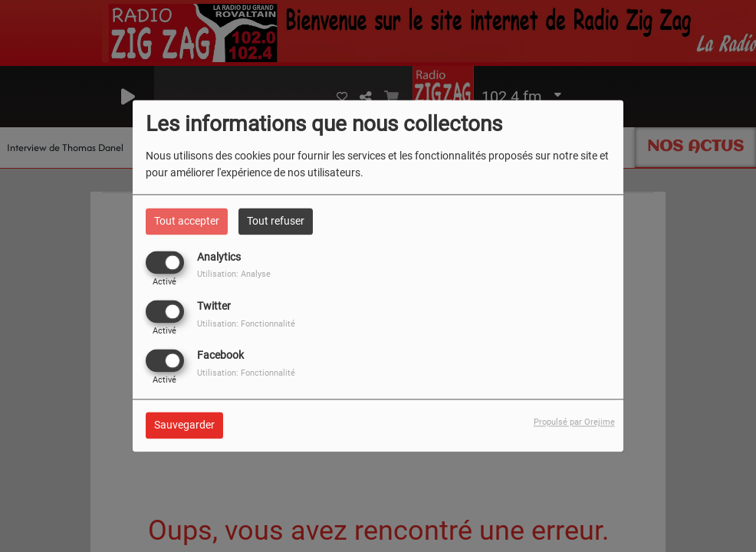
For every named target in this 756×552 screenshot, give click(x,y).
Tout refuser (276, 221)
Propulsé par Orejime (574, 423)
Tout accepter (187, 221)
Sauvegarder (184, 426)
